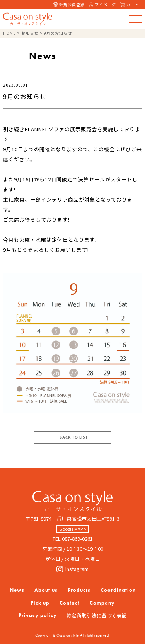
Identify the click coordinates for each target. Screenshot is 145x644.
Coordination (118, 590)
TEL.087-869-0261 (73, 539)
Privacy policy (38, 615)
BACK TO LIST (74, 437)
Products (79, 590)
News (17, 590)
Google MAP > (73, 529)
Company (102, 603)
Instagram (72, 569)
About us (46, 590)
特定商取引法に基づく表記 (97, 616)
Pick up (40, 603)
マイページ (102, 4)
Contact (70, 603)
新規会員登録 (69, 4)
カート (129, 4)
